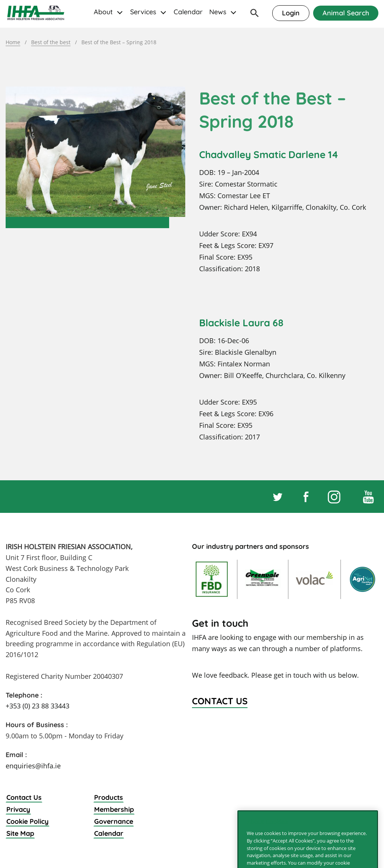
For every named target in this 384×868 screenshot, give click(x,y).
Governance (114, 821)
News (218, 12)
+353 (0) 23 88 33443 (37, 706)
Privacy (18, 809)
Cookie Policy (28, 821)
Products (109, 797)
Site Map (20, 833)
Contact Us (24, 797)
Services (143, 12)
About (103, 12)
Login (291, 13)
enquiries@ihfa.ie (33, 766)
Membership (114, 809)
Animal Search (346, 13)
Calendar (188, 12)
